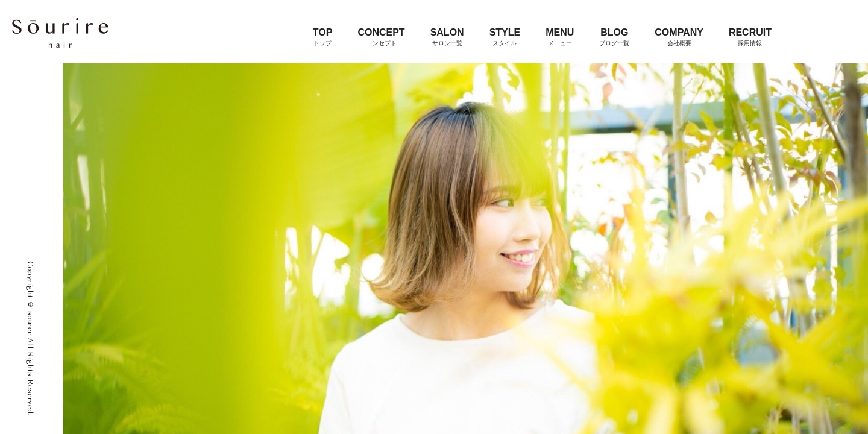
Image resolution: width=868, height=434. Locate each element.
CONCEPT (381, 37)
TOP (323, 37)
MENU (560, 37)
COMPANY (679, 37)
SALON (447, 37)
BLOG (614, 37)
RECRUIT (750, 37)
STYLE (505, 37)
